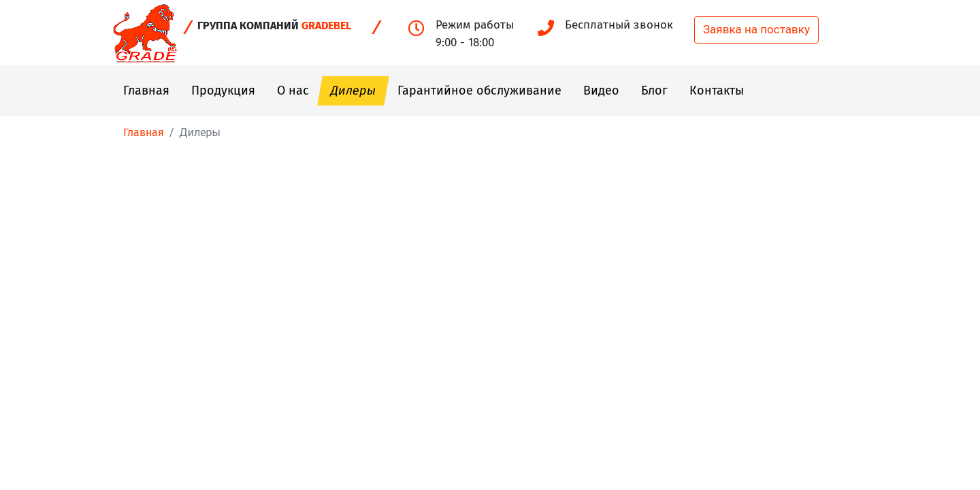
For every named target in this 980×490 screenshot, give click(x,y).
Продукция (223, 91)
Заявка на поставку (756, 29)
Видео (601, 91)
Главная (146, 91)
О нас (293, 91)
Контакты (717, 91)
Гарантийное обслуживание (479, 91)
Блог (654, 91)
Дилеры (353, 91)
